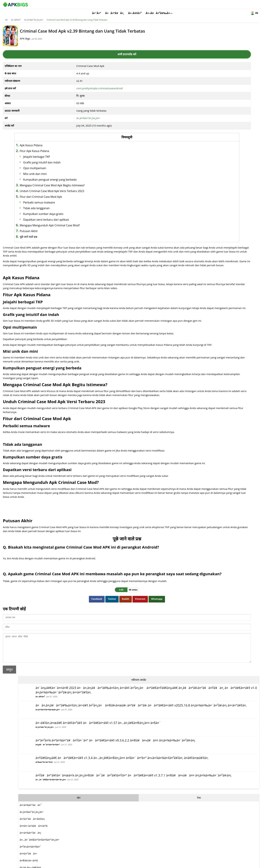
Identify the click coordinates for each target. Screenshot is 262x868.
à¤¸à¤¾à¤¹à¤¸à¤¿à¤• (58, 15)
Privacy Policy (214, 864)
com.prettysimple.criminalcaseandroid (95, 84)
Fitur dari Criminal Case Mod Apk (72, 192)
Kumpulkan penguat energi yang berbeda (81, 175)
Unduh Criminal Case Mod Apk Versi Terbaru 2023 (83, 187)
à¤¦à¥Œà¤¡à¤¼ (192, 315)
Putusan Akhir (60, 227)
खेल (195, 231)
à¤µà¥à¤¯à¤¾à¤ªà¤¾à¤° (195, 154)
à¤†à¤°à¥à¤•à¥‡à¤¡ (195, 253)
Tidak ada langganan (68, 204)
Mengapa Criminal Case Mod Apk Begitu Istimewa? (84, 181)
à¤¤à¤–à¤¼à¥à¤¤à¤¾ (197, 259)
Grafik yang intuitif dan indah (73, 158)
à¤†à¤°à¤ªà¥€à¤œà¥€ (196, 322)
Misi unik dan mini (66, 170)
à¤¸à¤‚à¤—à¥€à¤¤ (194, 301)
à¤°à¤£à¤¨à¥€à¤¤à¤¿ (196, 343)
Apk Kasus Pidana (62, 141)
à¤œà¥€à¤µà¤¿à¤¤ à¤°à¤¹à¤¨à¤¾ (203, 350)
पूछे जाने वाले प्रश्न (60, 232)
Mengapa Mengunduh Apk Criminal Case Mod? (81, 221)
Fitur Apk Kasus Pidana (66, 147)
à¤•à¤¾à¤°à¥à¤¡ (194, 266)
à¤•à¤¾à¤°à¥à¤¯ (194, 239)
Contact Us (230, 864)
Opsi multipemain (66, 164)
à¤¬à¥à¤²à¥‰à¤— (196, 4)
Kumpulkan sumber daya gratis (75, 210)
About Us (173, 864)
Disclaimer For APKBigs (193, 864)
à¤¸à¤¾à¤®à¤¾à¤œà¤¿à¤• (195, 98)
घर (31, 15)
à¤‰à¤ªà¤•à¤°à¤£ (192, 184)
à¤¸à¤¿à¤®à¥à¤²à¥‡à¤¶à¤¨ (200, 329)
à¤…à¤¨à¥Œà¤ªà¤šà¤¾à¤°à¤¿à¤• (198, 219)
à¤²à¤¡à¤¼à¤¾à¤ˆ (193, 280)
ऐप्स (221, 231)
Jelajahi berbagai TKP (68, 152)
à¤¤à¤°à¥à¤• (191, 287)
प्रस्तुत (34, 749)
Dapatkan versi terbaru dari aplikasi (77, 215)
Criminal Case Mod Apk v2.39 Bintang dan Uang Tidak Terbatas (101, 15)
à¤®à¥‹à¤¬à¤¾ (192, 294)
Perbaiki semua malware (70, 198)
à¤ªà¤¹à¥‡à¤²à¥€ (193, 308)
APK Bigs (56, 37)
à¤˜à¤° (134, 4)
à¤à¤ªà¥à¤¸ (152, 4)
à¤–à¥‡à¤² (172, 4)
